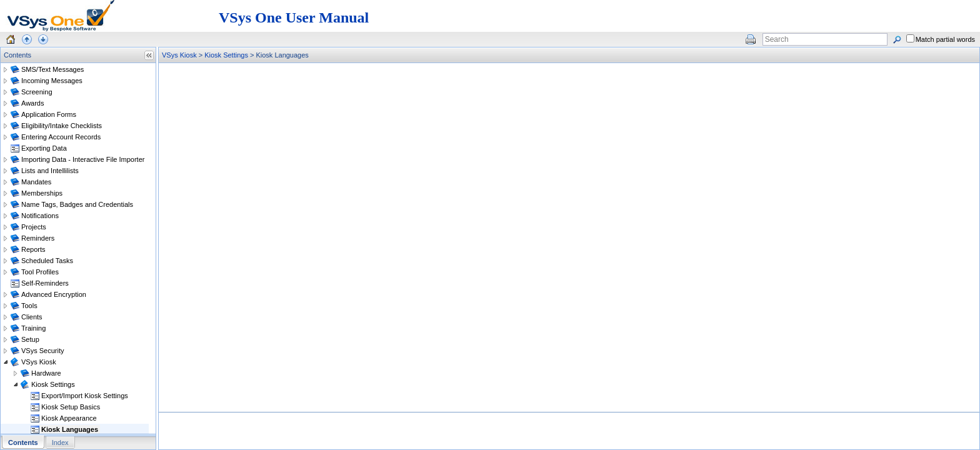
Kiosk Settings (226, 55)
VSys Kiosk (179, 55)
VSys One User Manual (294, 17)
